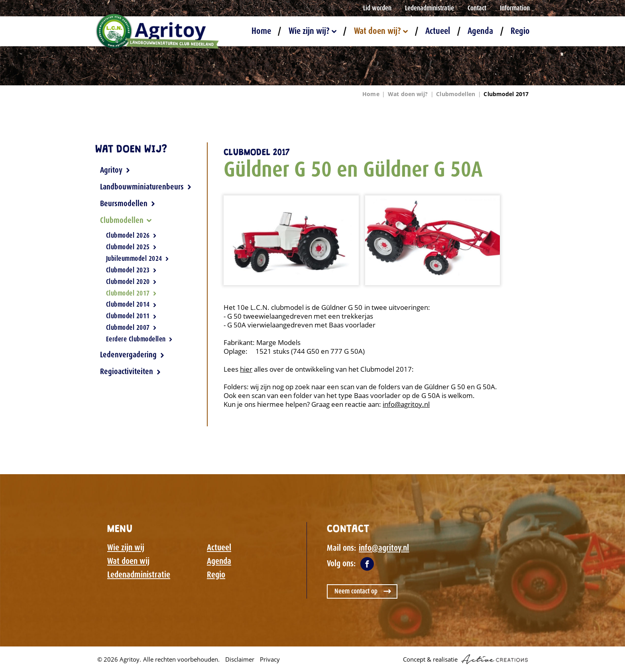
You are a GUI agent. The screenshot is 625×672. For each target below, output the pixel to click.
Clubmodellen (456, 94)
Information (515, 8)
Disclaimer (240, 659)
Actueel (438, 31)
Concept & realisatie (465, 659)
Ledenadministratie (429, 8)
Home (261, 31)
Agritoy (115, 170)
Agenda (480, 31)
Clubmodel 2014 (131, 304)
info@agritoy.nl (406, 404)
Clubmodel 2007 (131, 327)
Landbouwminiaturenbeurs (146, 187)
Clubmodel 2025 (131, 247)
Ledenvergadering (132, 355)
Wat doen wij (128, 561)
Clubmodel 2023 (131, 270)
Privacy (270, 659)
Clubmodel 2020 (131, 282)
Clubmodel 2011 (131, 316)
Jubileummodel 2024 (138, 258)
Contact (477, 8)
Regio (520, 31)
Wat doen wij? (381, 31)
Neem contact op (356, 591)
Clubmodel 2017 (506, 94)
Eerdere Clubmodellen (139, 339)
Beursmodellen (128, 203)
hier (246, 369)
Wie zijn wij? (312, 31)
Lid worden (377, 8)
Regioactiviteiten (131, 371)
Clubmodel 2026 (131, 236)
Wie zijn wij (126, 548)
